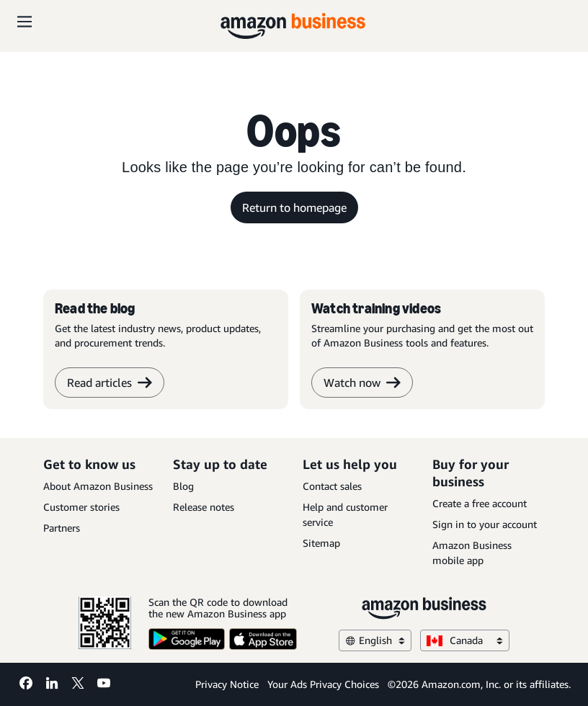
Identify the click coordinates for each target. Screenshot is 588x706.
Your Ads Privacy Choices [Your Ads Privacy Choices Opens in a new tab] (323, 684)
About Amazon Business (98, 486)
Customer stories (81, 507)
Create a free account (480, 503)
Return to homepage (294, 207)
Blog (183, 486)
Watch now (362, 383)
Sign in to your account (485, 524)
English (375, 640)
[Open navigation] (24, 22)
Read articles (110, 383)
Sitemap (321, 543)
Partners (62, 528)
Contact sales (332, 486)
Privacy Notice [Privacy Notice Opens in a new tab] (227, 684)
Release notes (204, 507)
